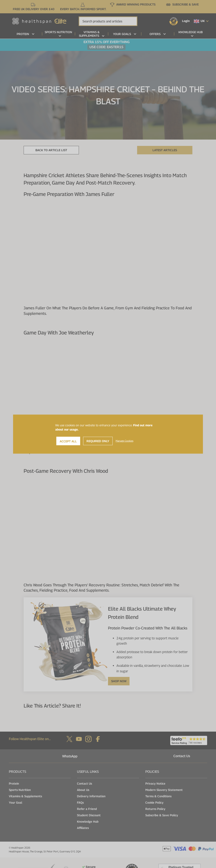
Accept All (68, 441)
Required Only (98, 441)
